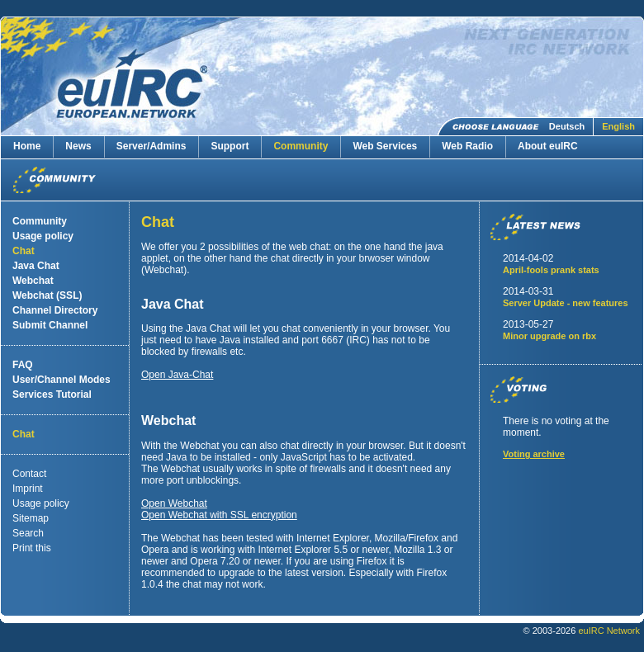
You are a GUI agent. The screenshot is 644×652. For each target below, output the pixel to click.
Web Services (385, 146)
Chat (24, 251)
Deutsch (567, 126)
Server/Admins (152, 146)
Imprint (28, 489)
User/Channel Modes (62, 380)
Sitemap (31, 518)
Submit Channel (50, 325)
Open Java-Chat (177, 375)
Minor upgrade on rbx (549, 336)
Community (301, 146)
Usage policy (43, 236)
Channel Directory (55, 310)
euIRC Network (609, 631)
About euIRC (548, 146)
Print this (32, 548)
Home (27, 146)
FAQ (23, 365)
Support (230, 146)
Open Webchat (174, 503)
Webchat (33, 281)
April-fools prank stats (551, 270)
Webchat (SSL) (47, 295)
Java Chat (36, 266)
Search (28, 533)
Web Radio (467, 146)
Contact (29, 474)
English (618, 126)
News (78, 146)
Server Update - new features (566, 303)
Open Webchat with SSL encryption (219, 515)
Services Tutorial (52, 395)
